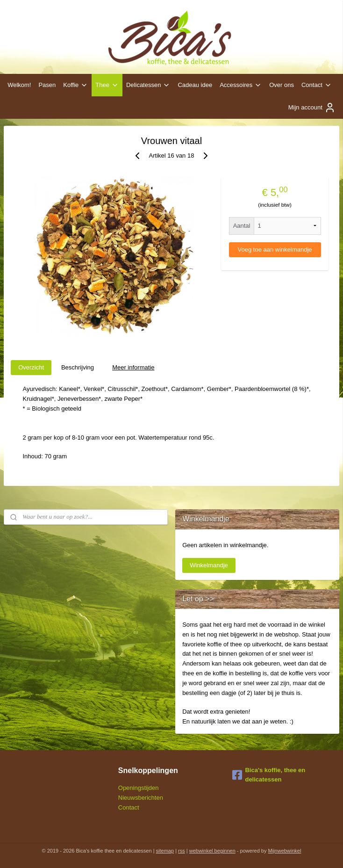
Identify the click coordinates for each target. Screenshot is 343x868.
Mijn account (312, 108)
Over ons (282, 85)
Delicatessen (148, 85)
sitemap (165, 851)
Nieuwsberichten (141, 798)
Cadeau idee (195, 85)
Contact (317, 85)
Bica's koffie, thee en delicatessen (269, 775)
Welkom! (19, 85)
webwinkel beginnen (212, 851)
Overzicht (31, 367)
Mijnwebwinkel (285, 851)
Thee (107, 85)
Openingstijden (139, 788)
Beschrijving (78, 367)
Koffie (75, 85)
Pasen (47, 85)
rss (182, 851)
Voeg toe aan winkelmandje (275, 250)
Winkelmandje (209, 565)
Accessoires (241, 85)
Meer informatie (133, 367)
